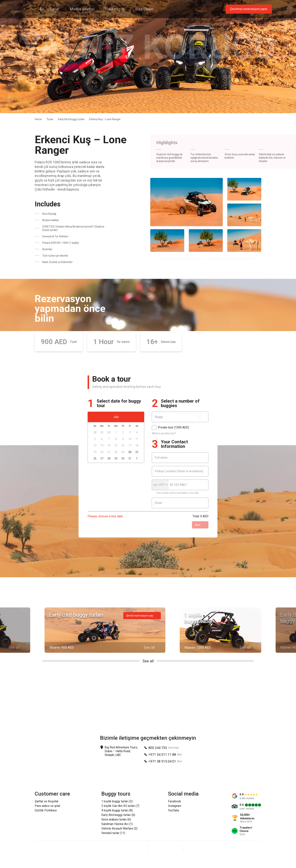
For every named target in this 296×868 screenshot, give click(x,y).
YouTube (174, 810)
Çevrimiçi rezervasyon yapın (249, 9)
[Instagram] (166, 849)
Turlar (50, 119)
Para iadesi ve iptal (47, 806)
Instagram (175, 806)
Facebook (175, 801)
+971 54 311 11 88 (162, 755)
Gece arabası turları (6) (116, 820)
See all (148, 661)
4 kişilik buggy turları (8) (117, 810)
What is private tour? (164, 433)
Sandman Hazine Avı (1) (117, 824)
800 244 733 (158, 748)
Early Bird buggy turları (71, 119)
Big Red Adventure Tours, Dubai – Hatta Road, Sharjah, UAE (121, 751)
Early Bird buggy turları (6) (118, 815)
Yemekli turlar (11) (113, 833)
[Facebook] (156, 849)
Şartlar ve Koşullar (47, 801)
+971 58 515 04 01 (162, 761)
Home (38, 119)
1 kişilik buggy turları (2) (117, 801)
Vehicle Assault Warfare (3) (119, 829)
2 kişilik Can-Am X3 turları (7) (120, 806)
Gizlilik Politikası (46, 810)
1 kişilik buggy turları (199, 618)
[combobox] (160, 485)
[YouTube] (175, 849)
